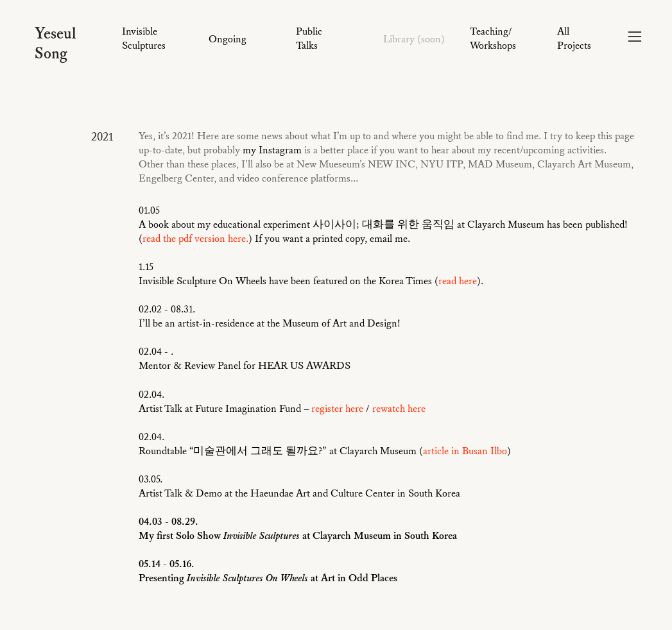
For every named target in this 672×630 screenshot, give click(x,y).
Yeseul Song (56, 44)
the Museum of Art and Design (332, 323)
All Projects (574, 38)
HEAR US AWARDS (304, 366)
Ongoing (228, 39)
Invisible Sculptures (144, 38)
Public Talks (309, 38)
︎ (635, 37)
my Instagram (272, 150)
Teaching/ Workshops (493, 38)
